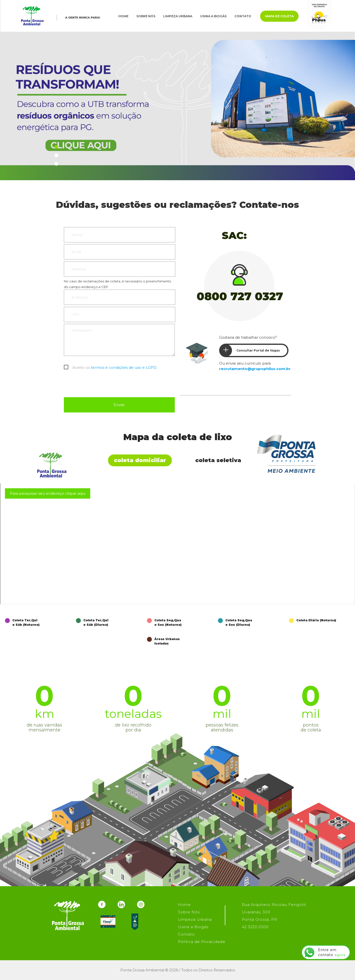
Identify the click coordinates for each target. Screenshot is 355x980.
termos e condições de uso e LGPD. (124, 367)
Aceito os (115, 367)
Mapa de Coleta (279, 16)
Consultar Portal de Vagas (250, 350)
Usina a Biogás (213, 16)
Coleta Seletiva (218, 460)
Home (123, 16)
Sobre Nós (146, 16)
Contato (243, 16)
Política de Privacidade (202, 942)
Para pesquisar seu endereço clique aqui (48, 493)
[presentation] (101, 385)
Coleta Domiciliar (140, 460)
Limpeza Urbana (178, 16)
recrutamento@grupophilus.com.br (255, 369)
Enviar (119, 405)
